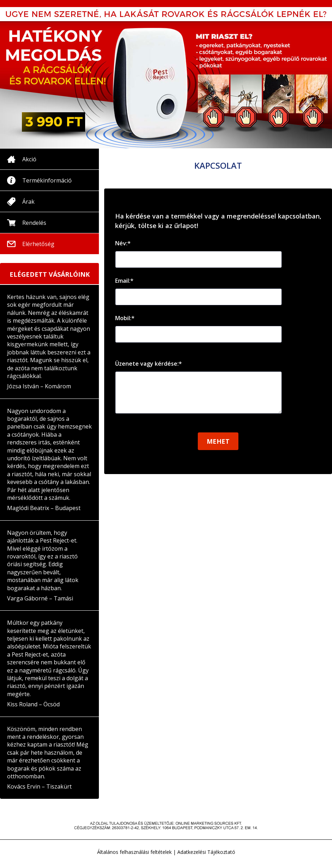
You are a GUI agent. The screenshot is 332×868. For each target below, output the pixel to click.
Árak (28, 202)
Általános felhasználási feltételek (134, 852)
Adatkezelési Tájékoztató (206, 852)
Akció (29, 159)
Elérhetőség (38, 244)
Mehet (218, 448)
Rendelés (34, 223)
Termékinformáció (47, 180)
